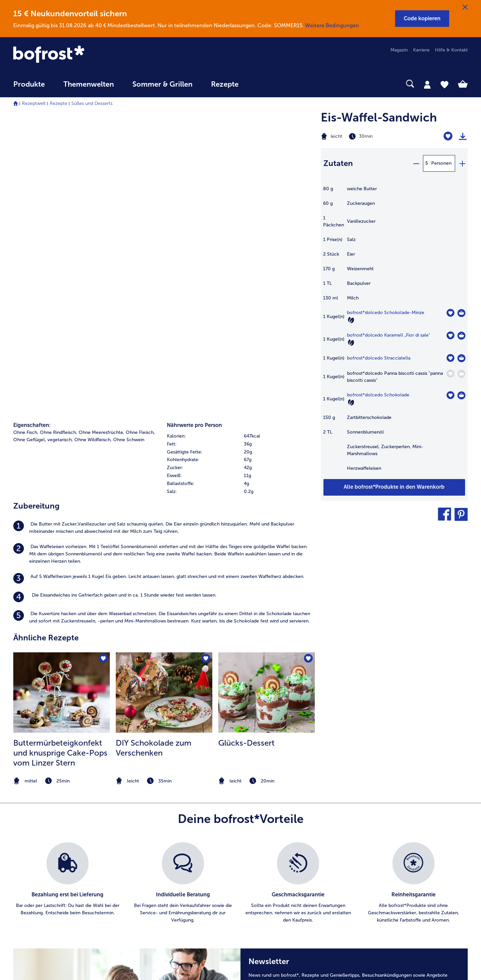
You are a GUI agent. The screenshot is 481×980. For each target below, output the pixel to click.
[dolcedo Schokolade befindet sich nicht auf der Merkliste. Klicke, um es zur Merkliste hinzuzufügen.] (450, 395)
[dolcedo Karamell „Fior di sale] (461, 336)
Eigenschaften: (32, 131)
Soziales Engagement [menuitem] (277, 867)
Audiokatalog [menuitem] (148, 835)
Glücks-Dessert (246, 449)
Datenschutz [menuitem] (267, 845)
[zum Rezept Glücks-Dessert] (267, 399)
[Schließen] (465, 7)
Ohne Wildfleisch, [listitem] (93, 146)
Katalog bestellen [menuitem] (152, 824)
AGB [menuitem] (259, 824)
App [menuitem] (138, 845)
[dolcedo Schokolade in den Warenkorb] (461, 395)
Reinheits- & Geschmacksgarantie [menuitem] (410, 845)
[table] (394, 332)
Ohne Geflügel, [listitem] (30, 146)
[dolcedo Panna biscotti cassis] (461, 374)
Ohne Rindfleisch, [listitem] (59, 138)
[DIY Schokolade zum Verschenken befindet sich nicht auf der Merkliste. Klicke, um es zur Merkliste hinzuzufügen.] (205, 366)
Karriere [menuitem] (421, 50)
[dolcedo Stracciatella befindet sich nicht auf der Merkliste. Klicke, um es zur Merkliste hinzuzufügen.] (450, 358)
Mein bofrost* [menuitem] (33, 824)
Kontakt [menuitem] (22, 814)
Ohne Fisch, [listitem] (26, 138)
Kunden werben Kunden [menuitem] (159, 867)
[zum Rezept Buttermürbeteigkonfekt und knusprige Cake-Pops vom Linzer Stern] (62, 399)
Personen (441, 163)
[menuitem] (29, 87)
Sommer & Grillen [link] (162, 84)
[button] (422, 19)
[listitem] (164, 234)
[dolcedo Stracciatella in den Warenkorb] (461, 358)
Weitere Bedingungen (332, 25)
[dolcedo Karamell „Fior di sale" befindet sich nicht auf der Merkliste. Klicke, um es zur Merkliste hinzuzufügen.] (450, 335)
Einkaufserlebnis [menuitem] (391, 824)
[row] (240, 142)
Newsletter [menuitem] (145, 856)
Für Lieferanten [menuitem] (270, 888)
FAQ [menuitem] (18, 803)
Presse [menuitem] (261, 814)
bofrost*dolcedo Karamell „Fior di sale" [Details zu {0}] (389, 335)
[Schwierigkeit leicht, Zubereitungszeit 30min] (369, 136)
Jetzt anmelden (429, 726)
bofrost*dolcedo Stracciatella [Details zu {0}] (379, 358)
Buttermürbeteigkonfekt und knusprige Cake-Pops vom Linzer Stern (60, 459)
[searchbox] (261, 84)
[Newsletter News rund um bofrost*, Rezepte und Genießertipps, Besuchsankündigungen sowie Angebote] (354, 730)
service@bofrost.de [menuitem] (38, 845)
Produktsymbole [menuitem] (392, 856)
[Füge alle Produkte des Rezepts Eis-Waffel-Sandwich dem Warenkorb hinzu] (394, 487)
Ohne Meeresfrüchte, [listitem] (102, 138)
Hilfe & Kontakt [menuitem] (451, 50)
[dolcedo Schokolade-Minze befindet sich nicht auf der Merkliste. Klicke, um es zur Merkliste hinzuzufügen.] (450, 313)
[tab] (427, 84)
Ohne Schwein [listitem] (129, 146)
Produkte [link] (29, 84)
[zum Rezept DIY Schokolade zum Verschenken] (164, 399)
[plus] (462, 163)
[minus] (416, 163)
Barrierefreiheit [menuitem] (270, 898)
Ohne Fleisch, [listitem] (140, 138)
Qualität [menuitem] (383, 803)
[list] (240, 617)
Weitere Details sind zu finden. (289, 759)
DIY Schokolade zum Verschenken (154, 454)
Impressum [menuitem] (266, 835)
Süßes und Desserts (92, 103)
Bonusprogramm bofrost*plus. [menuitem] (166, 877)
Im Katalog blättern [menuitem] (154, 814)
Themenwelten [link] (89, 84)
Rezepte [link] (225, 84)
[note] (62, 487)
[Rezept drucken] (463, 136)
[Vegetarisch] (351, 320)
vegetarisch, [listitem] (60, 146)
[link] (81, 55)
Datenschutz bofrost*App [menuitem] (281, 856)
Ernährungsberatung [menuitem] (396, 814)
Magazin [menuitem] (399, 50)
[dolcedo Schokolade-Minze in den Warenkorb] (461, 313)
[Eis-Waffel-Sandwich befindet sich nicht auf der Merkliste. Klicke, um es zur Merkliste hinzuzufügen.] (448, 136)
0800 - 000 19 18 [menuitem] (37, 856)
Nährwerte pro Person (194, 131)
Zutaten (338, 163)
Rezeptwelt (34, 103)
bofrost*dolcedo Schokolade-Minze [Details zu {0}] (386, 313)
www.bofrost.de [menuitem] (35, 835)
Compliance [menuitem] (267, 877)
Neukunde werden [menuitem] (394, 835)
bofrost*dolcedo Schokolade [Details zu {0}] (378, 395)
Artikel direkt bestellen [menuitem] (158, 803)
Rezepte (59, 103)
